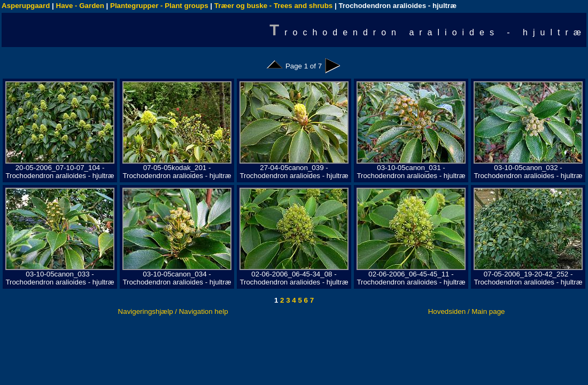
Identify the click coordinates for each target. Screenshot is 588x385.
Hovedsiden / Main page (467, 311)
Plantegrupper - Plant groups (159, 6)
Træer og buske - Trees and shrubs (273, 6)
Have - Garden (80, 6)
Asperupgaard (26, 6)
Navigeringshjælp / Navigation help (173, 311)
